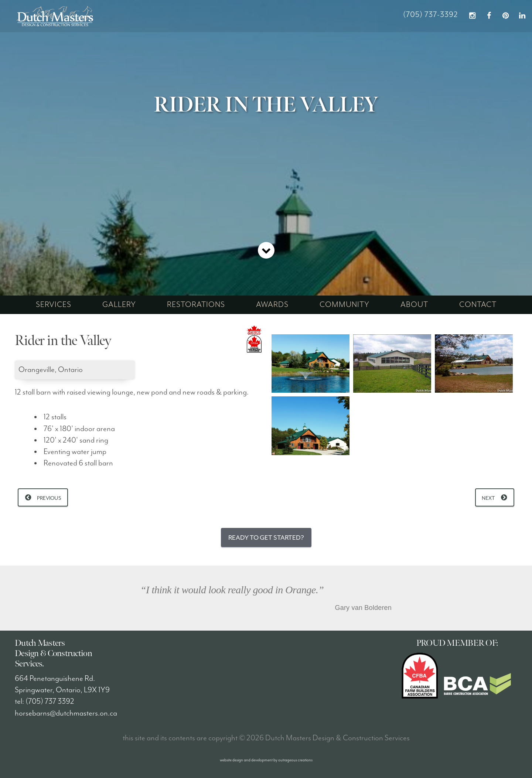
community (345, 305)
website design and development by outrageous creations (266, 760)
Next (488, 498)
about (414, 305)
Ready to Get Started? (266, 538)
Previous (49, 498)
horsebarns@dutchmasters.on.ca (66, 713)
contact (478, 305)
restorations (196, 305)
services (54, 305)
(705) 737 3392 (50, 702)
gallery (119, 305)
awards (272, 305)
